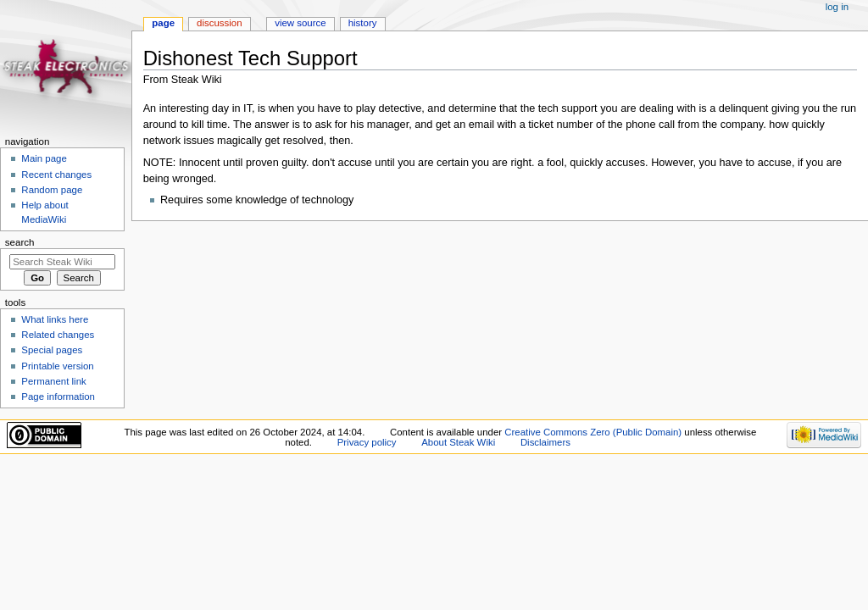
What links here (55, 319)
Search (20, 242)
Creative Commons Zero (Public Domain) (593, 432)
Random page (52, 190)
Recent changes (56, 175)
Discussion (219, 23)
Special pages (52, 350)
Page (163, 23)
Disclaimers (545, 442)
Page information (58, 396)
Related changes (58, 335)
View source (300, 23)
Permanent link (53, 381)
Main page (44, 158)
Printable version (57, 366)
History (363, 23)
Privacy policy (367, 442)
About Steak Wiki (458, 442)
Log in (837, 7)
